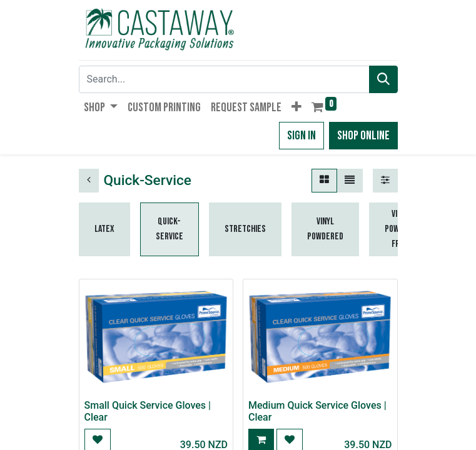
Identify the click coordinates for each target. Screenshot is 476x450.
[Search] (383, 79)
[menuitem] (164, 107)
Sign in (301, 136)
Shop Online (363, 136)
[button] (296, 107)
